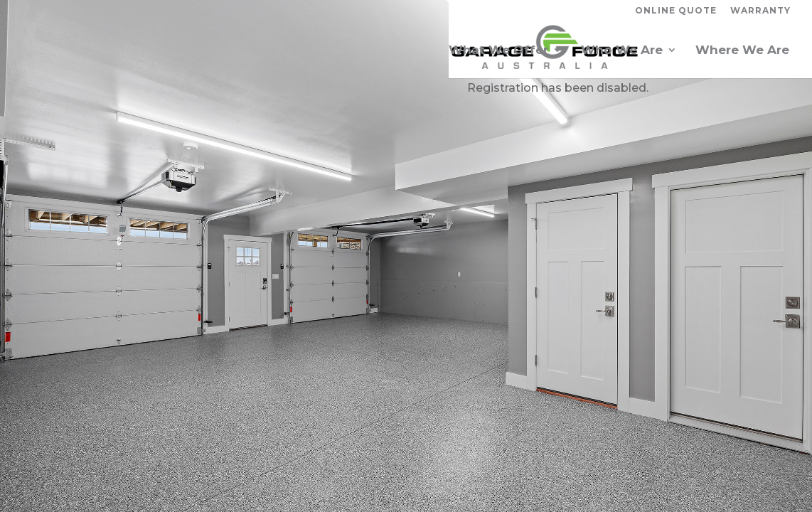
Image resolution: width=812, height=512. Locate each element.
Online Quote (676, 11)
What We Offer (498, 51)
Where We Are (742, 51)
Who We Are (622, 51)
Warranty (760, 11)
